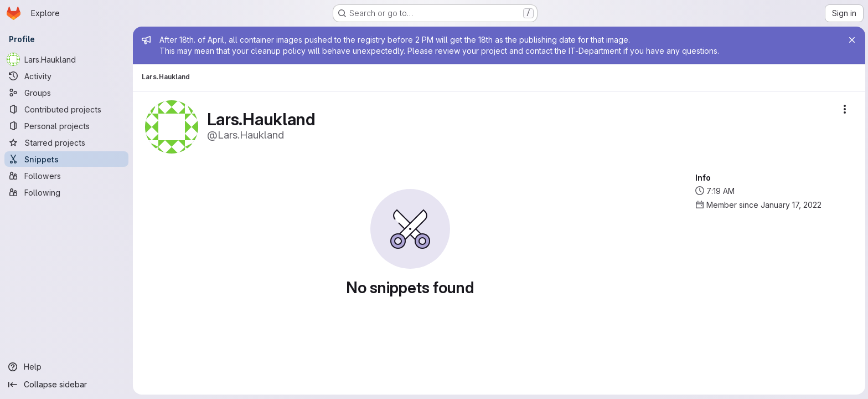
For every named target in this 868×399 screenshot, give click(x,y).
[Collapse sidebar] (66, 385)
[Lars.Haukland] (66, 59)
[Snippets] (66, 159)
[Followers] (66, 176)
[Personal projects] (66, 126)
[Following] (66, 192)
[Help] (66, 367)
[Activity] (66, 76)
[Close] (850, 40)
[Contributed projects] (66, 109)
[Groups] (66, 93)
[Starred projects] (66, 142)
